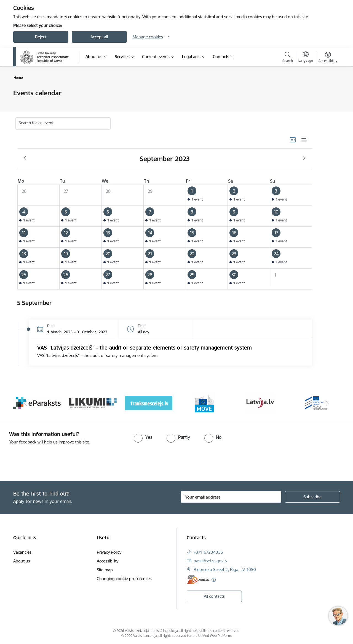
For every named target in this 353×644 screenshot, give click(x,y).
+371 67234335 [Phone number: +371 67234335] (208, 552)
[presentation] (46, 461)
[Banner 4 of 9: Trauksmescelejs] (149, 403)
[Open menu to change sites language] (306, 58)
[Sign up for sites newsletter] (312, 497)
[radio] (143, 437)
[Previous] (26, 403)
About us (22, 561)
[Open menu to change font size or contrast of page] (328, 58)
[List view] (305, 139)
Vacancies (22, 552)
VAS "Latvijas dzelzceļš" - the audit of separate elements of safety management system (145, 348)
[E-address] (198, 580)
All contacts (214, 596)
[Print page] (326, 91)
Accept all (99, 37)
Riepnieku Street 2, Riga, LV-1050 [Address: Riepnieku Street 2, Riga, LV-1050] (225, 569)
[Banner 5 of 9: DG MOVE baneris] (204, 403)
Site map (105, 570)
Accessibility (108, 561)
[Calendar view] (293, 139)
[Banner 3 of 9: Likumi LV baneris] (93, 403)
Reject (41, 37)
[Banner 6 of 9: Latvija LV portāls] (260, 403)
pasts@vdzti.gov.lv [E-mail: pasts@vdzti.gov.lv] (210, 561)
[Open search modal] (288, 58)
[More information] (214, 580)
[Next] (327, 403)
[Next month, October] (304, 158)
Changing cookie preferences (124, 579)
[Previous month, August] (25, 158)
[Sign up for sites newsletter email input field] (231, 497)
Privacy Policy (109, 552)
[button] (207, 195)
